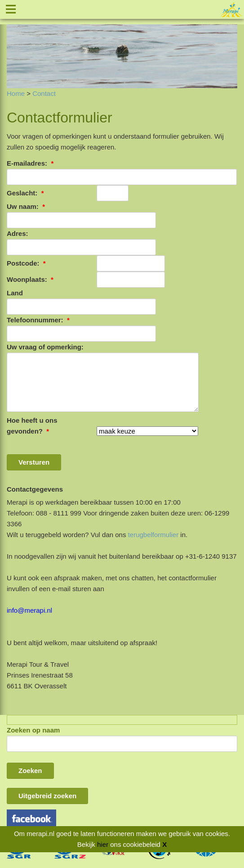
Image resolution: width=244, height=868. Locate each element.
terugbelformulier (153, 535)
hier (103, 844)
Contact (44, 93)
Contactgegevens (35, 489)
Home (16, 93)
